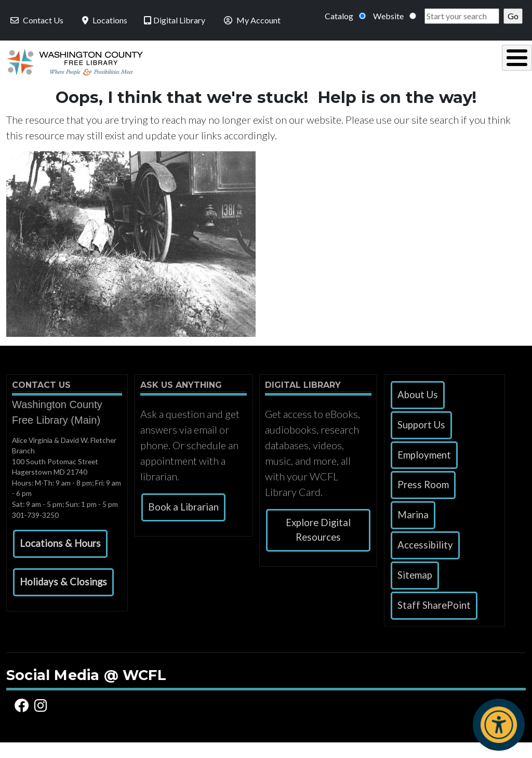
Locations (104, 20)
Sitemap (415, 591)
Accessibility (425, 560)
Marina (413, 530)
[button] (60, 559)
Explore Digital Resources (318, 545)
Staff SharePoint (434, 621)
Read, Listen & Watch (248, 69)
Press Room (423, 500)
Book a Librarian (183, 522)
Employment (424, 471)
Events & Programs (461, 69)
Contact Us (36, 20)
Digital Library (175, 20)
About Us (418, 410)
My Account (251, 20)
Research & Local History (358, 69)
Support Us (421, 440)
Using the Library (146, 69)
